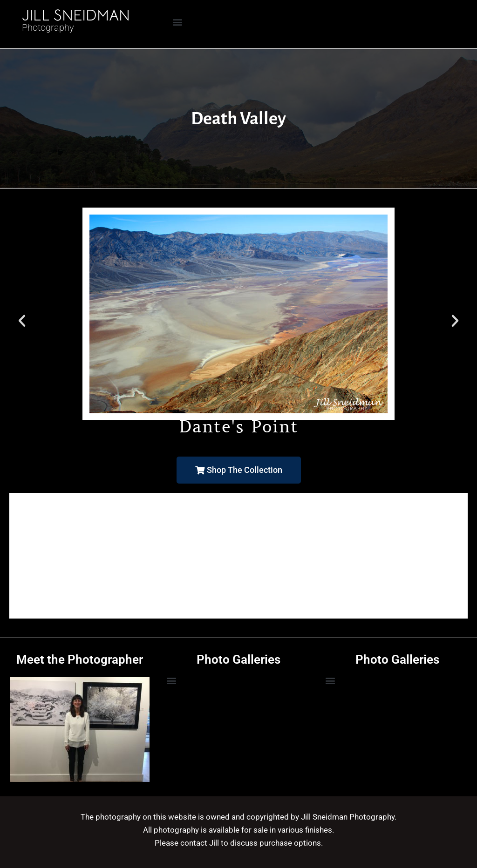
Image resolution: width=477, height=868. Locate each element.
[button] (178, 22)
